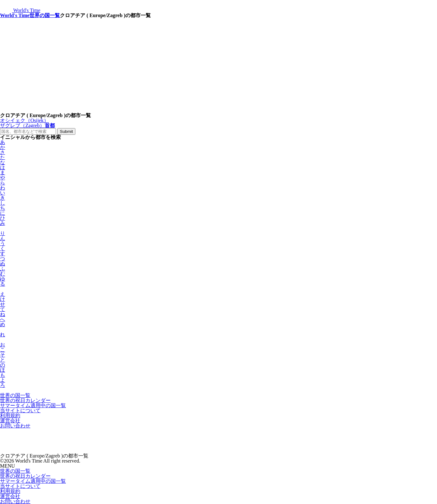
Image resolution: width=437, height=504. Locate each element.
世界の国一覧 (45, 15)
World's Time (15, 15)
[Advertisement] (218, 65)
